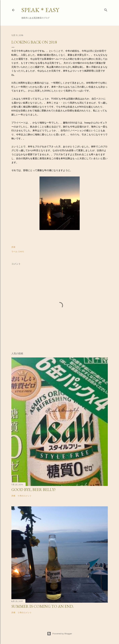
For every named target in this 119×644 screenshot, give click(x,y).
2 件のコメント (25, 612)
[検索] (106, 9)
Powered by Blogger (60, 634)
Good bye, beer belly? (34, 490)
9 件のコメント (25, 496)
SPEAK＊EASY (40, 10)
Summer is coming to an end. (43, 606)
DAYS (21, 251)
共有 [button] (13, 247)
